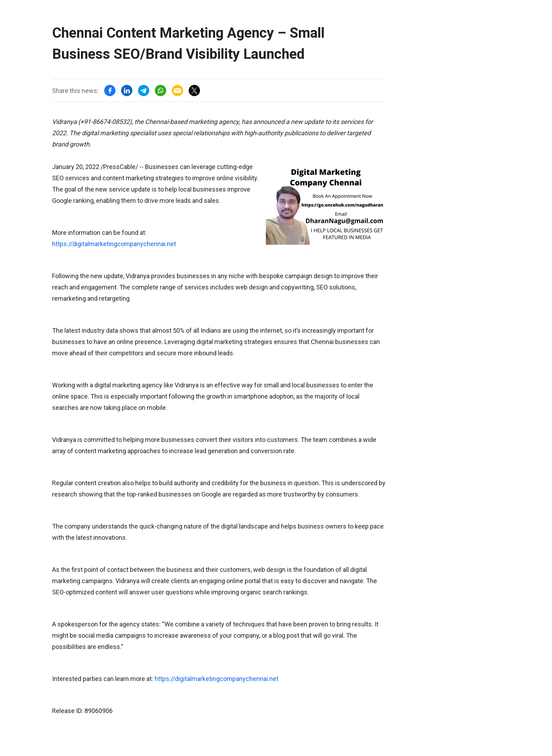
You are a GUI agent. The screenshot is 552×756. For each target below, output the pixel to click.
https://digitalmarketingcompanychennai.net (114, 244)
